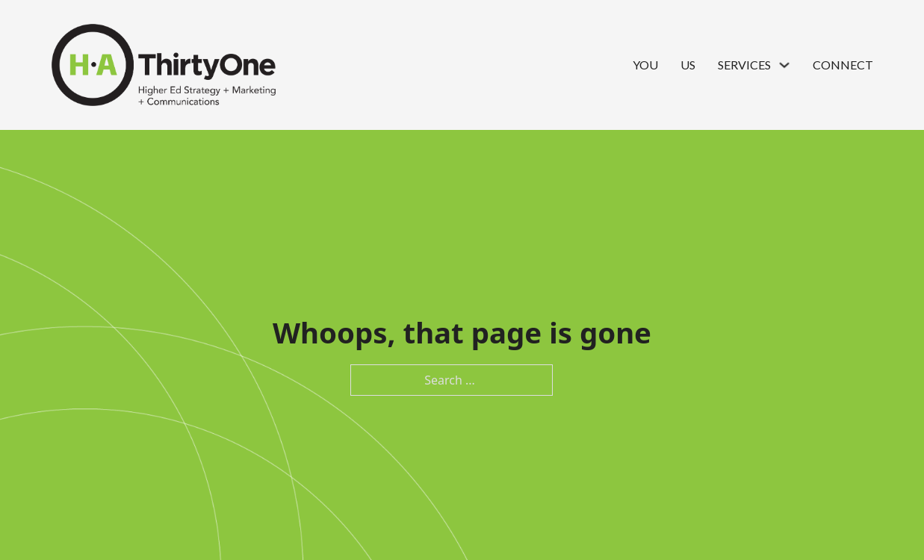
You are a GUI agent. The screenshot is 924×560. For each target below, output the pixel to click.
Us (688, 65)
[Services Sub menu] (784, 65)
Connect (843, 65)
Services (744, 65)
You (645, 65)
